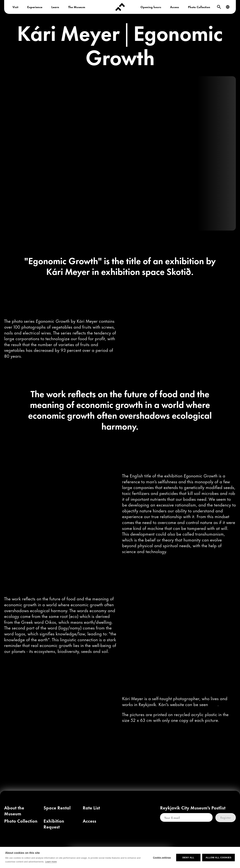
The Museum (77, 7)
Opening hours (151, 7)
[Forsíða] (120, 7)
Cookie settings (162, 861)
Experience (35, 7)
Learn (55, 7)
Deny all (188, 861)
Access (175, 7)
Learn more (51, 865)
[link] (213, 704)
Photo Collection (199, 7)
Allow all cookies (218, 861)
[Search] (219, 7)
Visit (15, 7)
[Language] (228, 7)
